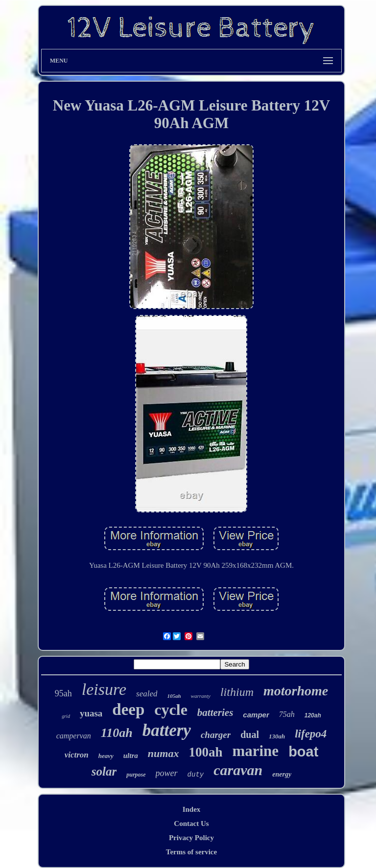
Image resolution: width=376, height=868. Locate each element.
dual (250, 734)
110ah (117, 733)
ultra (131, 756)
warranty (201, 696)
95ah (63, 693)
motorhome (296, 691)
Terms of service (191, 852)
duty (196, 775)
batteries (215, 712)
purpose (136, 775)
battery (167, 730)
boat (303, 752)
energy (282, 774)
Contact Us (191, 823)
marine (255, 751)
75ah (287, 714)
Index (192, 809)
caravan (238, 770)
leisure (104, 689)
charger (216, 735)
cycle (171, 710)
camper (256, 715)
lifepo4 (311, 734)
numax (164, 753)
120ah (313, 715)
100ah (205, 752)
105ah (174, 696)
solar (104, 771)
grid (66, 716)
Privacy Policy (191, 838)
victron (77, 755)
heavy (106, 756)
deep (128, 710)
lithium (237, 692)
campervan (74, 736)
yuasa (91, 713)
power (167, 773)
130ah (277, 736)
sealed (147, 694)
